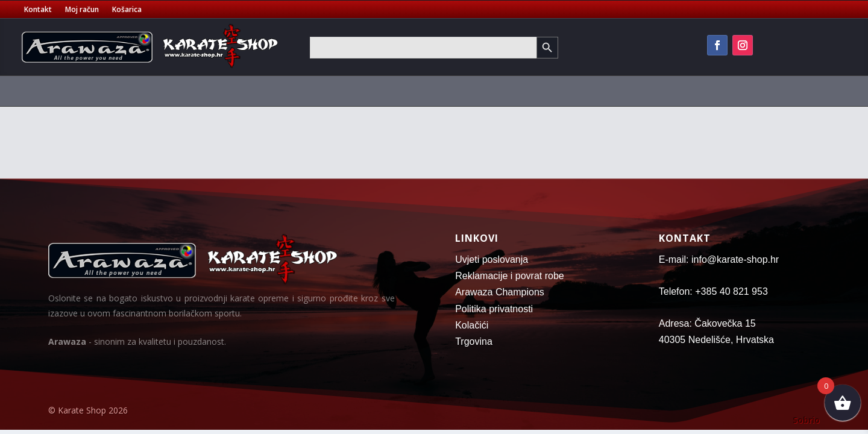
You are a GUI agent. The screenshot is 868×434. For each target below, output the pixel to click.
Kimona (124, 91)
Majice (323, 91)
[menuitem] (90, 93)
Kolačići (472, 325)
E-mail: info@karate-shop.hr (719, 259)
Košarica (127, 10)
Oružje (762, 91)
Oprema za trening (604, 91)
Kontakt (38, 10)
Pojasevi (179, 91)
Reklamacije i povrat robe (510, 276)
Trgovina (474, 341)
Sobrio (806, 420)
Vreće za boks (528, 91)
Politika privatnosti (494, 309)
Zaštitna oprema (253, 91)
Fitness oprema (695, 91)
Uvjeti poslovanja (492, 259)
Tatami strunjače (454, 91)
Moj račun (82, 10)
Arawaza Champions (500, 292)
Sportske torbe (377, 91)
